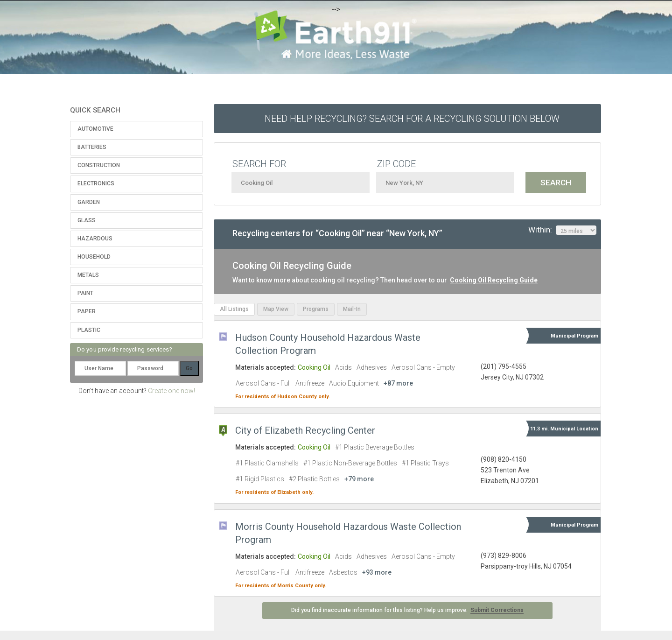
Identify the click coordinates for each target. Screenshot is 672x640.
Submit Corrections (497, 610)
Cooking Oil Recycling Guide (494, 280)
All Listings (234, 309)
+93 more (377, 572)
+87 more (398, 383)
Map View (276, 309)
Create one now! (171, 391)
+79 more (359, 479)
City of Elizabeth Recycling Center (305, 430)
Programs (316, 309)
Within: (562, 230)
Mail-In (352, 309)
